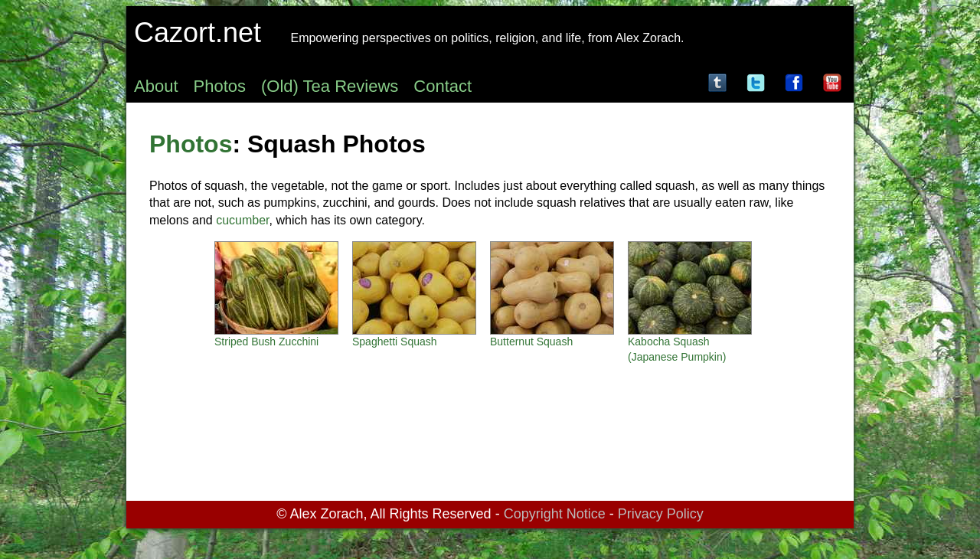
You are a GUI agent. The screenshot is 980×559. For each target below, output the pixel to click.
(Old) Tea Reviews (330, 86)
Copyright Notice (555, 514)
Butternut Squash (531, 342)
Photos (220, 86)
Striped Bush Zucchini (266, 342)
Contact (443, 86)
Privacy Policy (661, 514)
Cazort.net (198, 33)
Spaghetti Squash (395, 342)
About (156, 86)
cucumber (242, 220)
